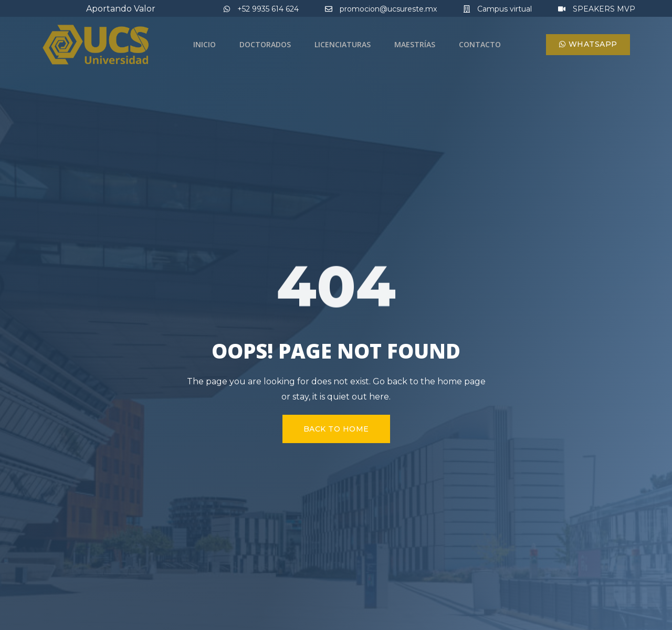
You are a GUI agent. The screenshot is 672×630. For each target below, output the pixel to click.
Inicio (204, 44)
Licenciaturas (343, 44)
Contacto (480, 44)
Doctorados (265, 44)
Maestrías (415, 44)
